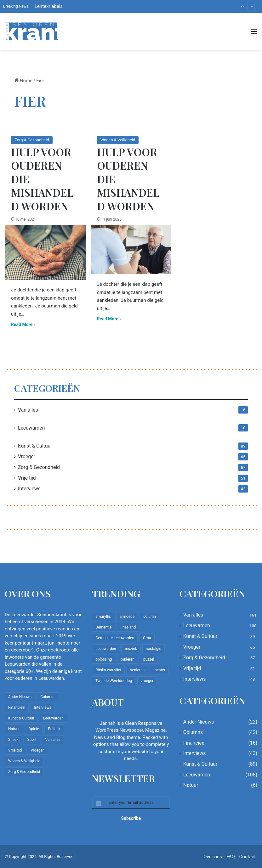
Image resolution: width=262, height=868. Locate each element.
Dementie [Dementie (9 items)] (103, 627)
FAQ (231, 857)
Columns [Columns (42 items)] (48, 697)
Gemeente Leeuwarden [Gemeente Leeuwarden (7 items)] (115, 638)
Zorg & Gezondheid (32, 140)
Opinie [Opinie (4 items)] (34, 729)
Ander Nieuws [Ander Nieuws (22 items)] (20, 697)
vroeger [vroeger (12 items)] (147, 681)
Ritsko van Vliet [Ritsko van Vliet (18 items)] (108, 670)
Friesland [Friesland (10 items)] (128, 627)
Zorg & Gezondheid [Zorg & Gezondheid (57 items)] (24, 772)
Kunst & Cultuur (35, 446)
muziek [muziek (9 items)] (131, 649)
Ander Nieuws (199, 722)
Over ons (213, 857)
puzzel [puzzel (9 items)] (149, 659)
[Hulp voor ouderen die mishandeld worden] (45, 253)
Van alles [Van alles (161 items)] (53, 740)
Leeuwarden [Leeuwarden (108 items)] (53, 718)
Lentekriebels (49, 6)
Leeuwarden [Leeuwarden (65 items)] (106, 649)
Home (23, 81)
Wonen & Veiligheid (118, 140)
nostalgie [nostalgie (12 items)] (154, 649)
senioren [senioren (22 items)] (137, 670)
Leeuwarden (31, 428)
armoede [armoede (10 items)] (127, 617)
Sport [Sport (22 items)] (32, 740)
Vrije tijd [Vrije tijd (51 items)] (15, 750)
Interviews (29, 489)
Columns (193, 732)
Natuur (191, 785)
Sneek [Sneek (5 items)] (13, 740)
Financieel (194, 743)
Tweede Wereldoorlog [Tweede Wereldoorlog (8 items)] (114, 681)
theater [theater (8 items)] (159, 670)
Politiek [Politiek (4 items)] (54, 729)
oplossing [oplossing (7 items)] (104, 659)
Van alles (28, 410)
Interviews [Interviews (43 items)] (43, 707)
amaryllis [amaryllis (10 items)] (103, 617)
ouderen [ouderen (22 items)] (128, 659)
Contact (248, 857)
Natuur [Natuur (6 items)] (14, 729)
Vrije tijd (27, 478)
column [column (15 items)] (150, 617)
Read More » (23, 324)
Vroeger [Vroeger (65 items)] (37, 750)
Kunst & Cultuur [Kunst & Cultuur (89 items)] (21, 718)
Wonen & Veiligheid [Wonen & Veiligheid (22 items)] (24, 761)
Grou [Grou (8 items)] (147, 638)
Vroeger (27, 457)
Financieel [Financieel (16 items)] (17, 707)
